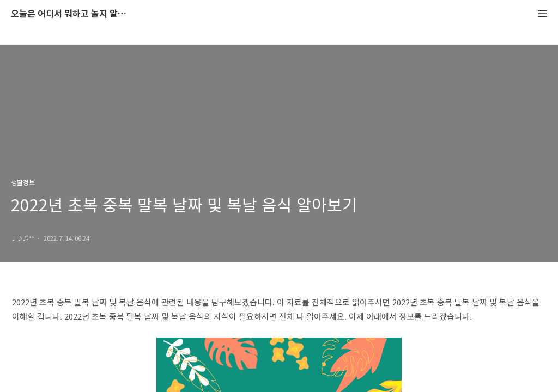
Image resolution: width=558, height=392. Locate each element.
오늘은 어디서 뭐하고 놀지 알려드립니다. (71, 14)
